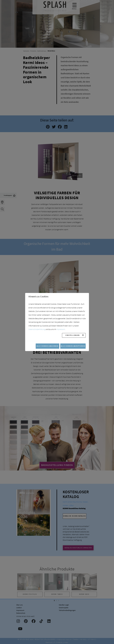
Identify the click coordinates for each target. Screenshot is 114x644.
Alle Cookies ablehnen (47, 346)
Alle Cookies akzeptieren (73, 346)
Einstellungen (73, 335)
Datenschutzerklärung (37, 329)
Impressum (61, 329)
